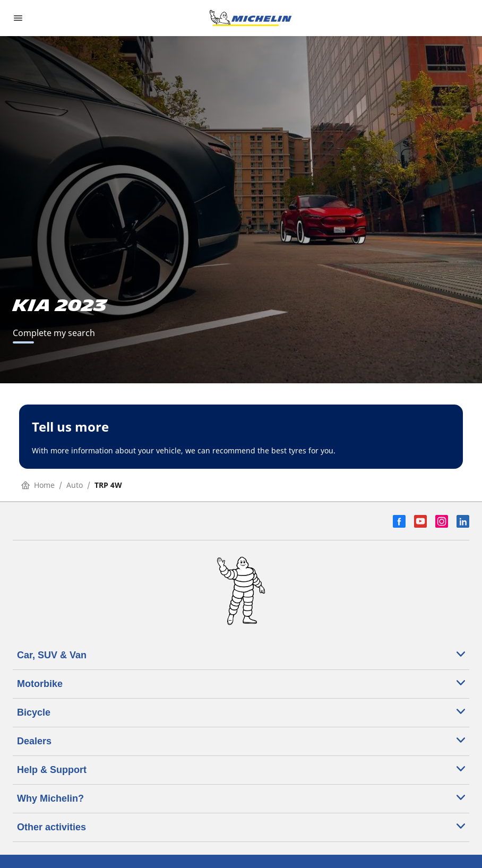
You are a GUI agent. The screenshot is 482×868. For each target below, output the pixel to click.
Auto (75, 485)
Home (38, 485)
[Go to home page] (251, 18)
